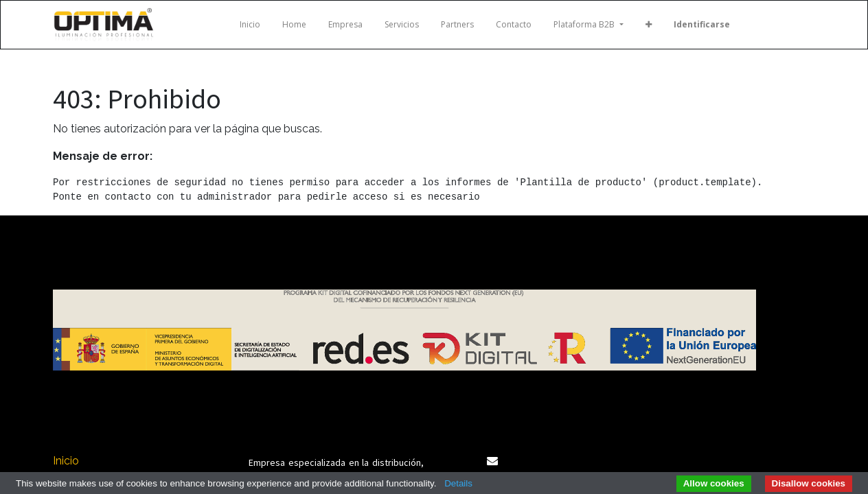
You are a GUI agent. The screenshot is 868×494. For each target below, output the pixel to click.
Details (458, 483)
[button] (649, 25)
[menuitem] (250, 25)
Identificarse (702, 24)
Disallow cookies (809, 483)
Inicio (66, 461)
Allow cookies (714, 483)
